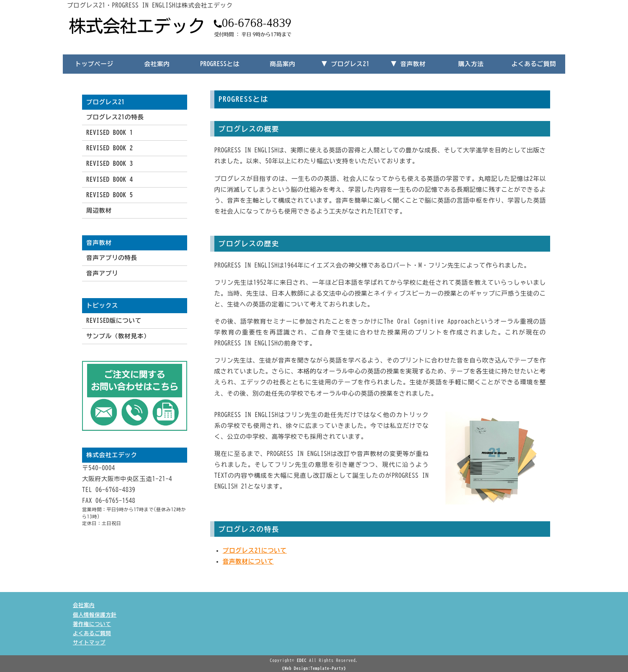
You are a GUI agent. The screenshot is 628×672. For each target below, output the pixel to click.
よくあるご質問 (534, 64)
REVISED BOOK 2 (110, 148)
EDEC (302, 660)
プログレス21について (255, 550)
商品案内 (283, 64)
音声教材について (248, 561)
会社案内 (157, 64)
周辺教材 (99, 210)
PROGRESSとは (220, 64)
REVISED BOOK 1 (110, 133)
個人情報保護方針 (95, 615)
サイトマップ (89, 642)
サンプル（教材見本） (118, 336)
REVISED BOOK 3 (110, 163)
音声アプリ (102, 273)
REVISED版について (114, 321)
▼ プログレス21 (345, 64)
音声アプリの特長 (112, 258)
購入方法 (471, 64)
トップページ (94, 64)
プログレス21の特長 (115, 117)
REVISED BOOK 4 (110, 179)
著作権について (92, 624)
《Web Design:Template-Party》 (314, 668)
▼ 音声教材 (408, 64)
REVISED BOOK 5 (110, 195)
